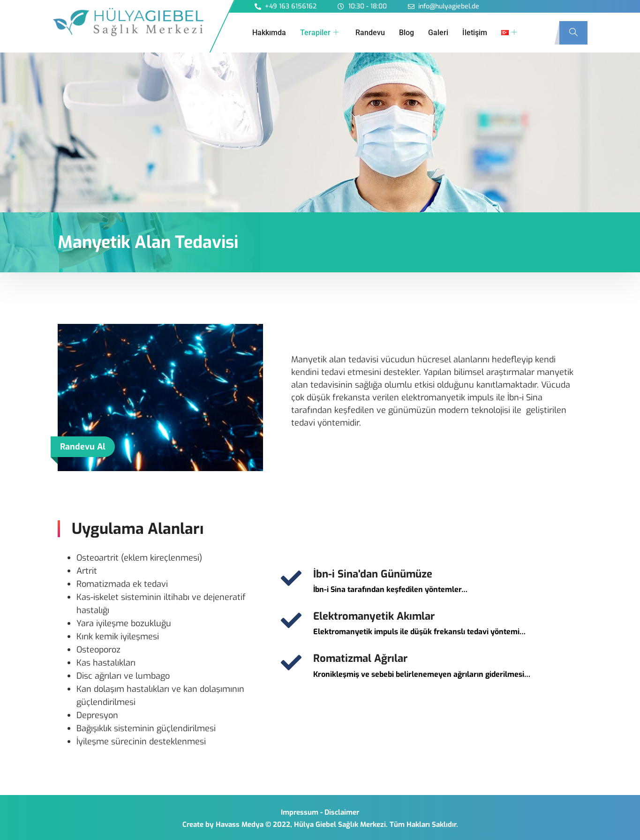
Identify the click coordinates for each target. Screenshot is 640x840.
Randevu (370, 33)
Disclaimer (342, 812)
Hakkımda (269, 33)
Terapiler (319, 33)
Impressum (300, 812)
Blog (407, 33)
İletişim (475, 33)
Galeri (438, 33)
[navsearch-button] (573, 33)
